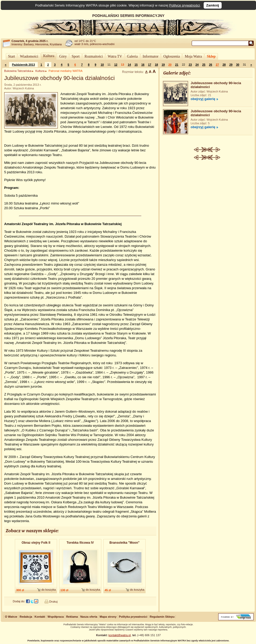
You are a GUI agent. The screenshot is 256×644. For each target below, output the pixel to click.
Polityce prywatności (185, 5)
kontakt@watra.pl (120, 635)
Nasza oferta (89, 617)
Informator (151, 56)
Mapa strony (108, 617)
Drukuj (53, 602)
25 (204, 65)
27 (217, 65)
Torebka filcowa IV (80, 543)
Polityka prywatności (133, 617)
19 (163, 65)
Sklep (211, 56)
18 (156, 65)
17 (149, 65)
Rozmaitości (94, 56)
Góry (63, 56)
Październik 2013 (23, 65)
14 (129, 65)
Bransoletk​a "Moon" (124, 543)
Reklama (72, 617)
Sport (76, 56)
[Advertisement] (207, 199)
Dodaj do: (19, 601)
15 (136, 65)
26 (210, 65)
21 (177, 65)
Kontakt (40, 617)
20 (170, 65)
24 (197, 65)
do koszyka (49, 590)
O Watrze (11, 617)
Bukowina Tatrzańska (18, 71)
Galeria (132, 56)
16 (143, 65)
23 (190, 65)
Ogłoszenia (171, 56)
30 (238, 65)
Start (11, 56)
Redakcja (26, 617)
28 (224, 65)
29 (231, 65)
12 (116, 65)
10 (102, 65)
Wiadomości (29, 56)
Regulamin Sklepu (162, 617)
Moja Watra (193, 56)
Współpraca (56, 617)
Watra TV (115, 56)
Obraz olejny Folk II (36, 543)
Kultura (49, 56)
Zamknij (213, 5)
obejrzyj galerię (203, 99)
